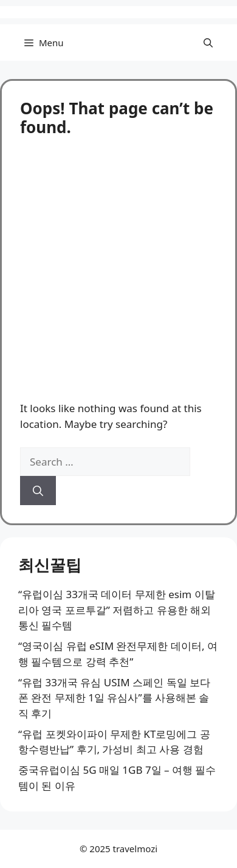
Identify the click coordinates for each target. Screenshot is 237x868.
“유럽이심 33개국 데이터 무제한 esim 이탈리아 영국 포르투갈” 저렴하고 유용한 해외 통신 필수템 (117, 610)
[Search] (38, 491)
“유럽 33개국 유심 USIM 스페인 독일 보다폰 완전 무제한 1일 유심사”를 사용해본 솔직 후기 (114, 698)
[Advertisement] (118, 261)
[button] (208, 43)
